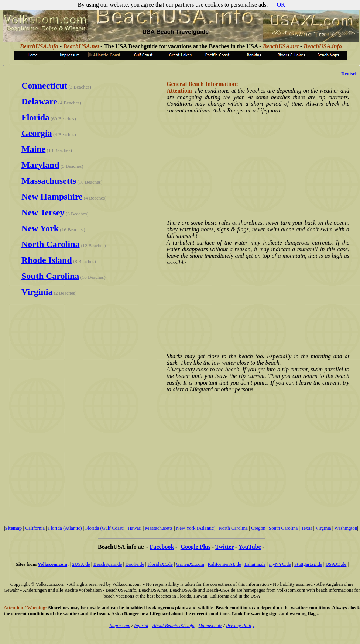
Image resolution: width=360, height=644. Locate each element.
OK (281, 5)
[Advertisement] (257, 166)
